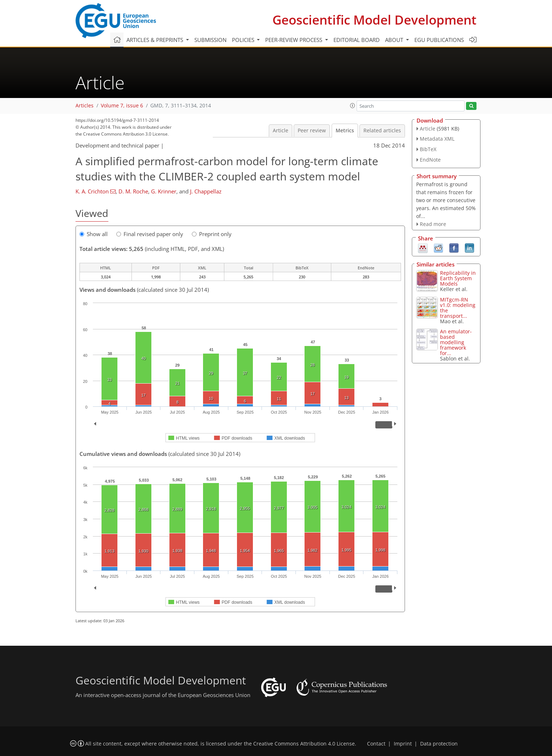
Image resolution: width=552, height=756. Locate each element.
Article (281, 131)
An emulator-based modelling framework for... (456, 342)
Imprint (403, 744)
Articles (85, 106)
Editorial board (357, 40)
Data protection (439, 744)
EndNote (430, 160)
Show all (94, 234)
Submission (210, 40)
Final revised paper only (150, 234)
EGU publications (439, 40)
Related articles (382, 131)
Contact (376, 744)
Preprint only (212, 234)
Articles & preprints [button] (156, 40)
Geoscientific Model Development (374, 20)
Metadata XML (437, 139)
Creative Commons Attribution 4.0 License (304, 744)
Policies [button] (244, 40)
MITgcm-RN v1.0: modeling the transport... (458, 308)
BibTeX (428, 149)
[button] (353, 106)
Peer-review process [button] (294, 40)
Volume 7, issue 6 (122, 106)
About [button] (395, 40)
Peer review (312, 131)
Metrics (345, 131)
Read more (433, 224)
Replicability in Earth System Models (458, 278)
